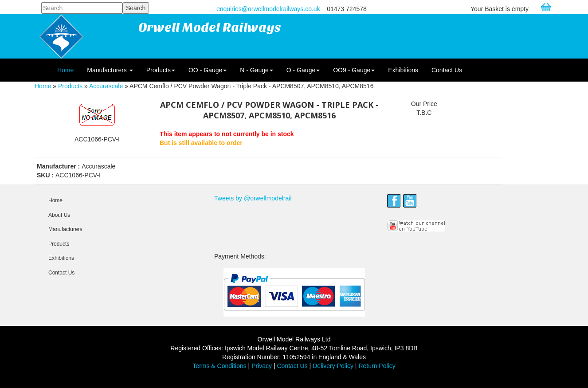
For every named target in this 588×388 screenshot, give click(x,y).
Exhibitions (403, 70)
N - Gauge (257, 70)
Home (65, 70)
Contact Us (447, 70)
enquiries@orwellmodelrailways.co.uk (268, 9)
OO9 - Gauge (354, 70)
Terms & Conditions (219, 366)
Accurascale (106, 86)
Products (161, 70)
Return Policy (377, 366)
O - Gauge (303, 70)
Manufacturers (110, 70)
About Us (59, 215)
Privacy (262, 366)
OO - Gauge (208, 70)
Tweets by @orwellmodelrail (253, 198)
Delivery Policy (333, 366)
